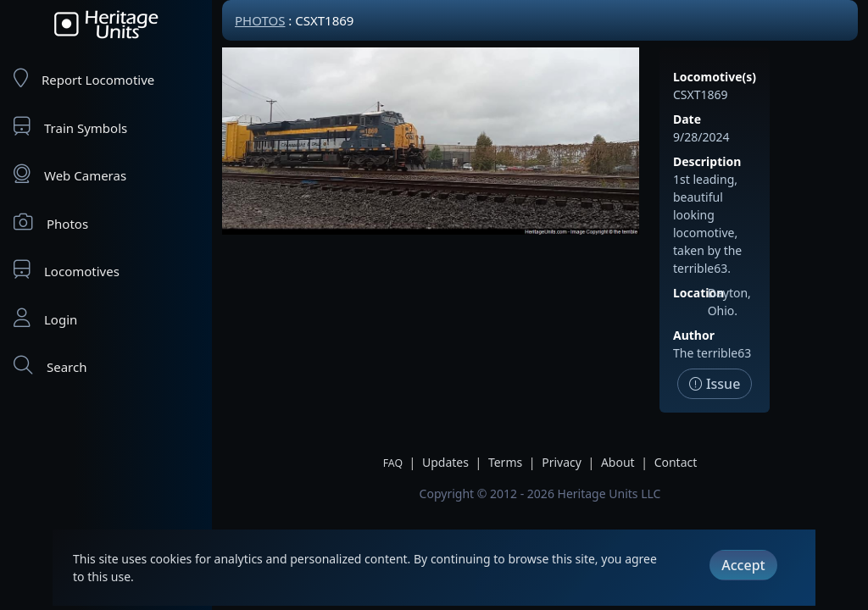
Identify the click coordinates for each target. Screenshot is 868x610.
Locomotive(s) (715, 77)
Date (687, 119)
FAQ (393, 463)
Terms (505, 462)
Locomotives (67, 270)
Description (707, 161)
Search (50, 366)
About (618, 462)
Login (45, 318)
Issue (715, 384)
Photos (51, 222)
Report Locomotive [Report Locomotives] (84, 78)
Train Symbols (70, 127)
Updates (445, 462)
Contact (676, 462)
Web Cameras (70, 174)
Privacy (562, 462)
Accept (743, 565)
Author (694, 335)
